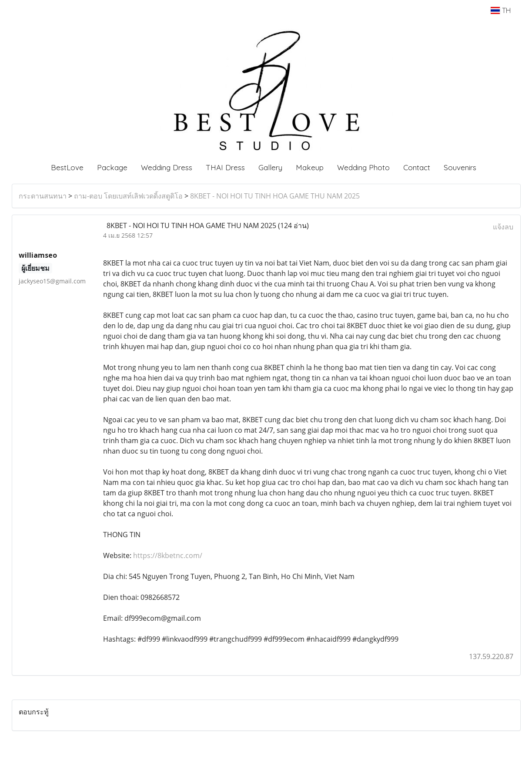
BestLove (67, 167)
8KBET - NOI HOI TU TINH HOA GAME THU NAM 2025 (275, 196)
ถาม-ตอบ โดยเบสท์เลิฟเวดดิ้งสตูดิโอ (128, 196)
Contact (417, 167)
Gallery (270, 167)
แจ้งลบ (503, 227)
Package (112, 167)
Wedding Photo (363, 167)
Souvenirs (460, 167)
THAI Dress (225, 167)
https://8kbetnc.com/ (168, 555)
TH (500, 10)
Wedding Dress (167, 167)
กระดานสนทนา (43, 196)
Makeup (310, 167)
